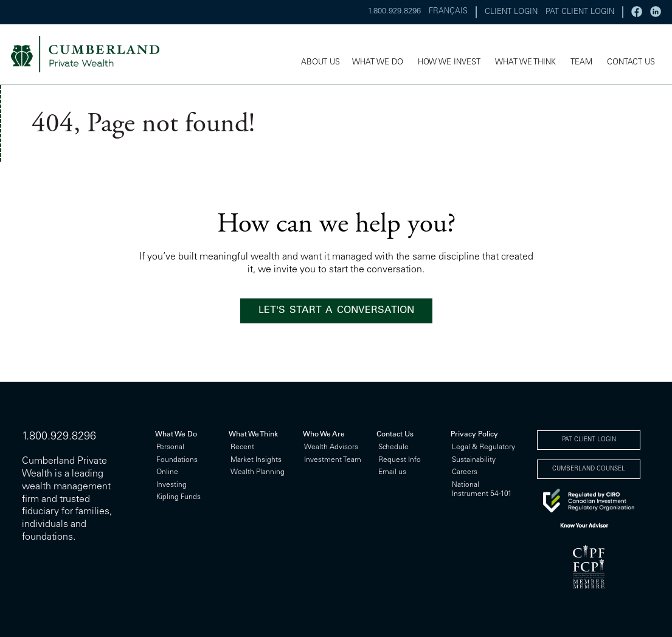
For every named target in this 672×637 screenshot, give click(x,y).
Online (167, 472)
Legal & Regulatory (483, 447)
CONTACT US (631, 64)
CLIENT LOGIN (511, 12)
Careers (465, 472)
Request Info (400, 460)
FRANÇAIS (448, 12)
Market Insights (256, 460)
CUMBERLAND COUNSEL (589, 469)
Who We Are (324, 435)
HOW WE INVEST (449, 64)
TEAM (581, 64)
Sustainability (474, 460)
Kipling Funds (178, 497)
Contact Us (395, 435)
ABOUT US (320, 64)
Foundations (177, 460)
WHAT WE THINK (525, 64)
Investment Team (333, 460)
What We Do (176, 435)
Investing (171, 485)
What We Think (253, 435)
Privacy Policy (474, 435)
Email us (392, 472)
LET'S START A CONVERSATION (336, 311)
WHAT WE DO (378, 64)
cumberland (93, 55)
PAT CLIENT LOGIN (580, 12)
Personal (170, 447)
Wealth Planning (258, 472)
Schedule (393, 447)
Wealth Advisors (331, 447)
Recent (242, 447)
